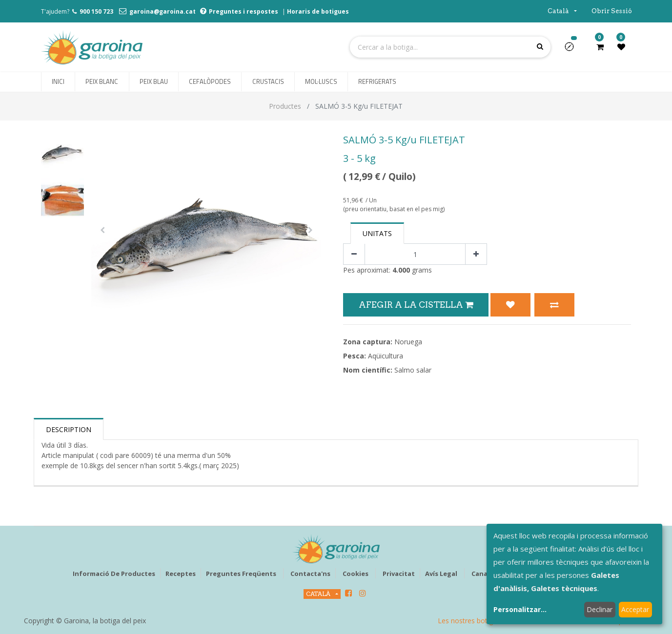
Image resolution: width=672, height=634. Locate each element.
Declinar (600, 609)
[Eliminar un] (354, 254)
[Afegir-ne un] (476, 254)
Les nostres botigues (471, 621)
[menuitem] (58, 82)
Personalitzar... (520, 609)
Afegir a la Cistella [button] (416, 305)
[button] (573, 50)
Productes (285, 106)
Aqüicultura (386, 356)
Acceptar (635, 609)
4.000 (401, 270)
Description (69, 429)
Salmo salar (413, 370)
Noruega (408, 342)
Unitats (377, 233)
